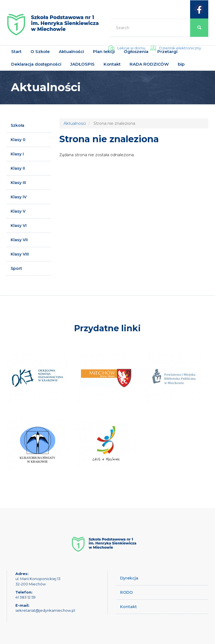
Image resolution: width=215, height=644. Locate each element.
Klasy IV (19, 197)
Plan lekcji (104, 51)
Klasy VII (19, 240)
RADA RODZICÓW (149, 64)
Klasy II (18, 168)
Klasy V (18, 211)
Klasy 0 (18, 140)
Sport (16, 268)
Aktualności (71, 51)
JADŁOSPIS (82, 64)
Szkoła (17, 125)
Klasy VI (19, 226)
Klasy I (17, 154)
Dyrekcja (129, 578)
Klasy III (18, 183)
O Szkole (40, 51)
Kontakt (112, 64)
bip (181, 64)
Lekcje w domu (131, 48)
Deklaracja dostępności (36, 64)
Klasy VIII (20, 254)
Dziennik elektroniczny (180, 48)
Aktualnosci (75, 123)
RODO (126, 592)
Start (16, 51)
